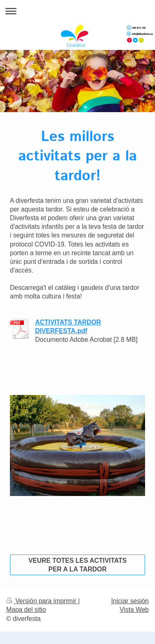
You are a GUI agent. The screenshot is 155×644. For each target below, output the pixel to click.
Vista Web (135, 610)
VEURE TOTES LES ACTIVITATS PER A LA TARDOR (78, 565)
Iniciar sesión (130, 601)
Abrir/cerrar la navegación (77, 11)
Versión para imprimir (42, 601)
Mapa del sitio (26, 610)
